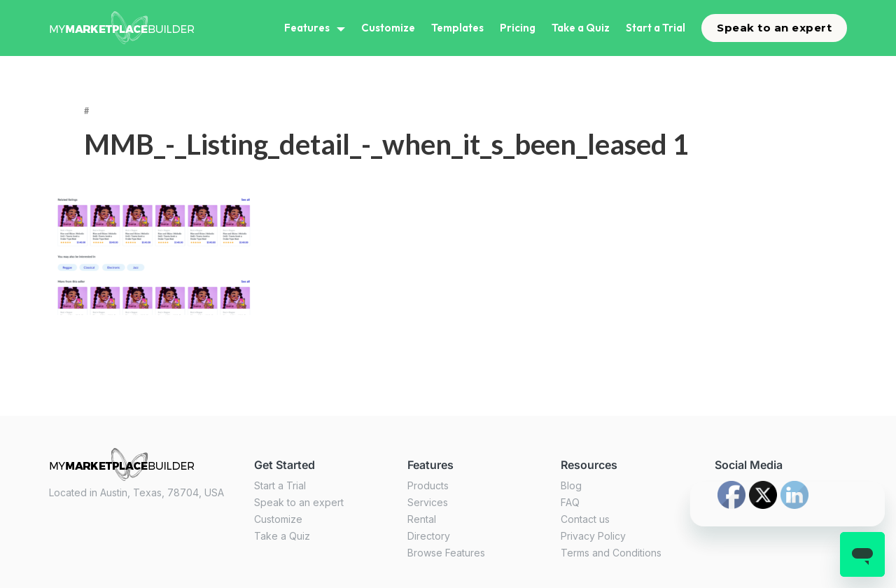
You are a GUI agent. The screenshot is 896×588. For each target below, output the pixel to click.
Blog (571, 485)
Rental (422, 519)
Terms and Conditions (611, 553)
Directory (429, 536)
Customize (388, 28)
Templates (457, 28)
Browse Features (446, 553)
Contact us (585, 519)
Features (307, 28)
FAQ (570, 502)
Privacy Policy (593, 536)
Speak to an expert (774, 28)
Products (428, 485)
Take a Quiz (581, 28)
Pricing (518, 28)
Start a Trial (656, 28)
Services (428, 502)
